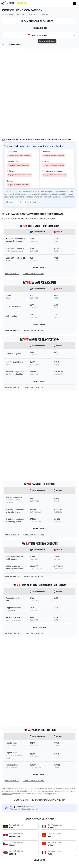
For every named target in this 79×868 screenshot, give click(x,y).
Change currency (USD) (33, 274)
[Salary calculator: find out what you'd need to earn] (39, 808)
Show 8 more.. (39, 325)
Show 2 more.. (39, 627)
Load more (40, 860)
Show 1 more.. (39, 268)
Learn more (7, 794)
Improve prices (12, 274)
